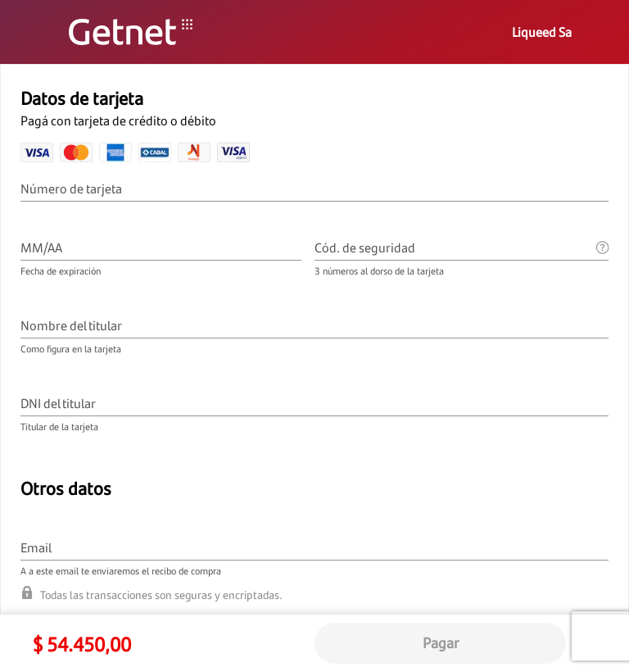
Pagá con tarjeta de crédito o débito (120, 120)
